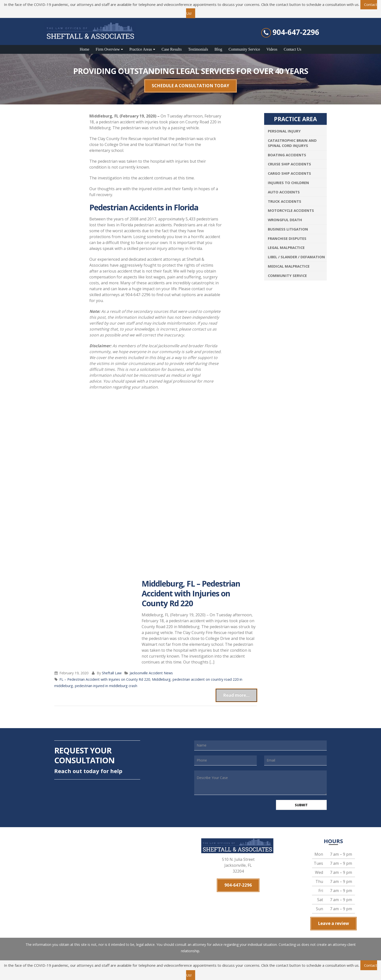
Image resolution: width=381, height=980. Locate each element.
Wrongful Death (285, 220)
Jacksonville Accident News (151, 673)
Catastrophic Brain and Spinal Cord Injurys (292, 143)
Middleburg (161, 679)
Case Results (172, 49)
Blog (218, 49)
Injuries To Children (288, 183)
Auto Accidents (284, 192)
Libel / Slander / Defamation (296, 257)
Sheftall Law (112, 673)
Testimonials (198, 49)
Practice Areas (141, 49)
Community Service (244, 49)
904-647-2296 (296, 32)
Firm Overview (108, 49)
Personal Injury (284, 131)
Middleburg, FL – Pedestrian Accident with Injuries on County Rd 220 (191, 593)
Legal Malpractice (286, 247)
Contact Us (293, 49)
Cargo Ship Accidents (289, 173)
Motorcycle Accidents (291, 210)
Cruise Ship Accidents (289, 164)
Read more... (236, 695)
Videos (272, 49)
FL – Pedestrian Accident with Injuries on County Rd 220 (105, 679)
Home (85, 49)
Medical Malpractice (289, 266)
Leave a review (333, 924)
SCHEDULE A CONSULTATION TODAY (190, 86)
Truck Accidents (285, 201)
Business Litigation (288, 229)
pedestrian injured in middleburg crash (106, 686)
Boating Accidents (287, 155)
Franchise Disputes (287, 238)
